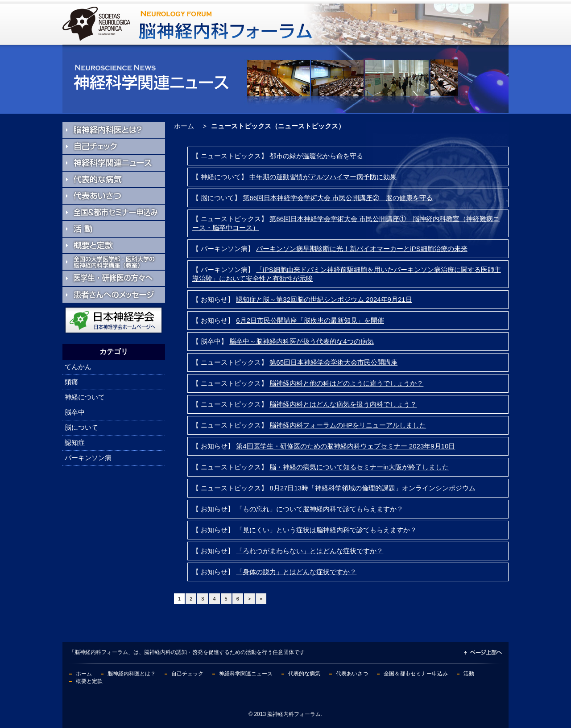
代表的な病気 (304, 674)
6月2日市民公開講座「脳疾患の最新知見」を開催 (310, 320)
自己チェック (187, 674)
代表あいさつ (352, 674)
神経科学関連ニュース (246, 674)
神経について (85, 397)
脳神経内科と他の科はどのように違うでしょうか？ (346, 383)
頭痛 (71, 382)
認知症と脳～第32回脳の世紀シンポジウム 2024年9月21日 (324, 299)
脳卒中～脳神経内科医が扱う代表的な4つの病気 (301, 341)
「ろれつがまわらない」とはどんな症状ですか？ (310, 551)
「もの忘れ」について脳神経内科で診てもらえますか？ (320, 509)
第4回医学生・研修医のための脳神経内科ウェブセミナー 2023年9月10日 (345, 446)
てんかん (78, 367)
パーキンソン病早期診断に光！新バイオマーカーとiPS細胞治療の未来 (362, 249)
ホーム (184, 126)
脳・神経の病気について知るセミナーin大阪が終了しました (359, 467)
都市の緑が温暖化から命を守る (316, 156)
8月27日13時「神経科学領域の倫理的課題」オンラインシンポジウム (372, 488)
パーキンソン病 (88, 458)
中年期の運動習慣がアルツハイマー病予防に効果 (323, 177)
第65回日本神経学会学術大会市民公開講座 (333, 362)
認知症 (75, 442)
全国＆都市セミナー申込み (416, 674)
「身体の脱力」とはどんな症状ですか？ (296, 572)
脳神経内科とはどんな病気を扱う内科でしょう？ (343, 404)
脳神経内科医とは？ (132, 674)
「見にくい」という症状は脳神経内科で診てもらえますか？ (326, 530)
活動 (469, 674)
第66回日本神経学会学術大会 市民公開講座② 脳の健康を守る (338, 198)
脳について (81, 427)
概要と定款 (89, 681)
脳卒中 (75, 412)
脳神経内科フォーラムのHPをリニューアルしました (348, 425)
